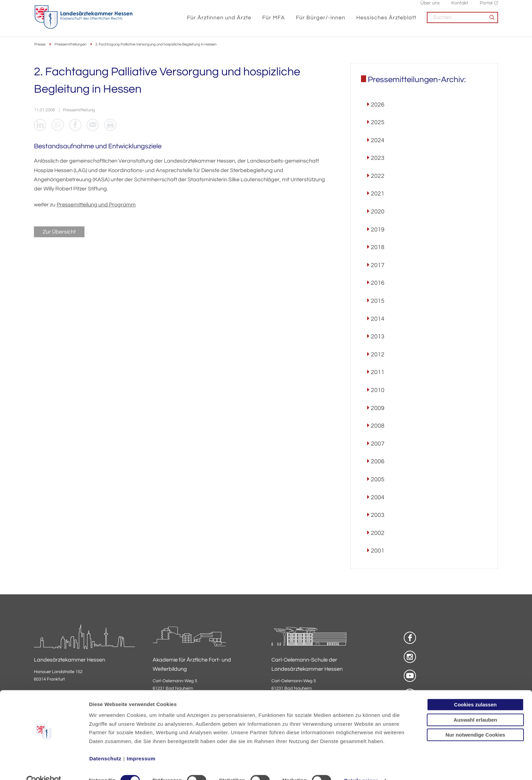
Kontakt (460, 7)
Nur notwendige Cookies (475, 721)
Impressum (141, 745)
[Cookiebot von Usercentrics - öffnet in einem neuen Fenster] (44, 767)
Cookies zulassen (475, 691)
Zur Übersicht (59, 233)
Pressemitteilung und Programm (96, 206)
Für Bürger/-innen (321, 21)
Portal (486, 7)
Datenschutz (105, 745)
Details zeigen (361, 767)
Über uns (430, 7)
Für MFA (274, 21)
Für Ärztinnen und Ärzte (219, 21)
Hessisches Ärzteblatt (386, 21)
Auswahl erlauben (475, 706)
